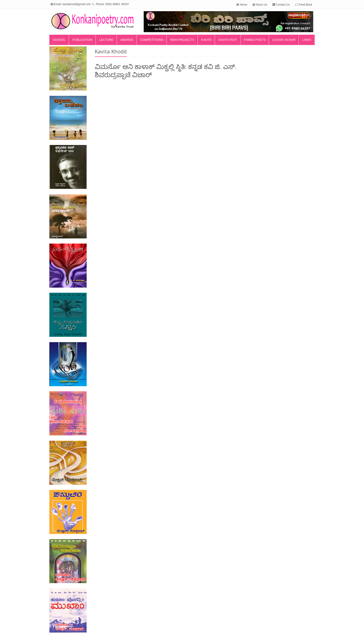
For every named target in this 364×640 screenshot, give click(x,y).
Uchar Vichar (284, 40)
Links (307, 40)
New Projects (182, 40)
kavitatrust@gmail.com (77, 4)
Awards (127, 40)
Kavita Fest (228, 40)
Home (242, 5)
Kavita (206, 40)
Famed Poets (255, 40)
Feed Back (304, 5)
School (59, 40)
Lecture (106, 40)
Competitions (152, 40)
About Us (260, 5)
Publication (82, 40)
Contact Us (281, 5)
